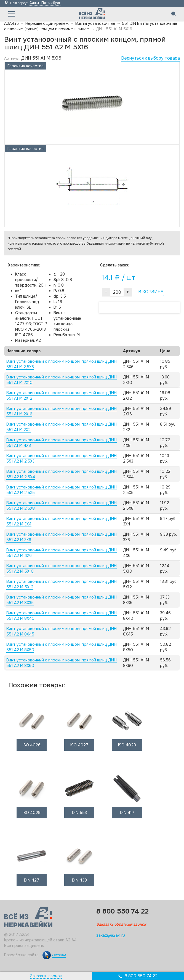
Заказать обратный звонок (121, 924)
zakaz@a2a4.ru (111, 935)
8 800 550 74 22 (141, 976)
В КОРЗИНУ (151, 292)
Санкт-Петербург (45, 3)
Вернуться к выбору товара (150, 58)
